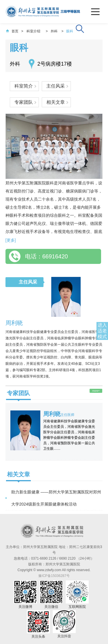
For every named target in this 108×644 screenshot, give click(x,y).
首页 (12, 31)
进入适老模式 (102, 331)
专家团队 (24, 102)
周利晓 (14, 323)
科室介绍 (33, 31)
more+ (96, 391)
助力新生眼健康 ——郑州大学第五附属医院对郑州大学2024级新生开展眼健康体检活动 (56, 498)
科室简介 (24, 86)
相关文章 (56, 102)
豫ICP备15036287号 (54, 576)
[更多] (11, 240)
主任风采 (56, 86)
